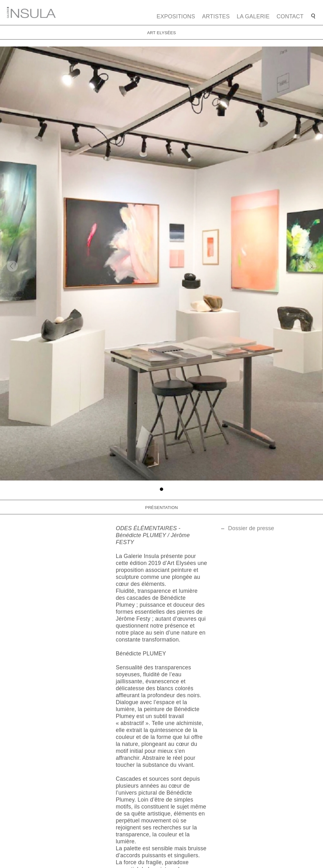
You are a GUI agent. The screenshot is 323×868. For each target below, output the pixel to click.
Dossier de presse (251, 528)
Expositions (176, 16)
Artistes (216, 16)
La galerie (253, 16)
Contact (290, 16)
